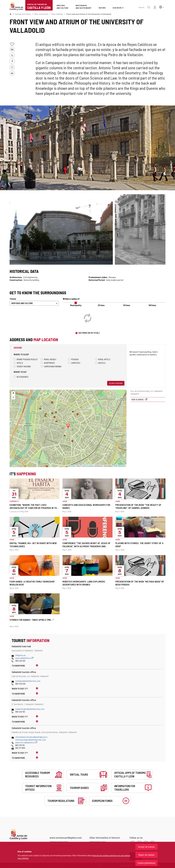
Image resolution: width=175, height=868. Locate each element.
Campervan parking (51, 366)
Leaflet (72, 466)
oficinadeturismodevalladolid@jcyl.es (31, 737)
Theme (13, 299)
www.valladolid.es (24, 658)
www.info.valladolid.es (26, 742)
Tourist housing (22, 366)
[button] (162, 7)
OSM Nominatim (120, 466)
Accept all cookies (146, 847)
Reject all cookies (146, 855)
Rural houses (49, 359)
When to (20, 689)
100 (153, 305)
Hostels (100, 363)
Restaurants (21, 377)
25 (101, 305)
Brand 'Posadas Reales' (26, 359)
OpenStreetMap (88, 466)
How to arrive (138, 399)
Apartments (48, 363)
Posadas (73, 359)
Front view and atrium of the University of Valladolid (89, 14)
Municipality (76, 305)
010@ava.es (21, 655)
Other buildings (57, 14)
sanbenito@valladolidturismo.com (30, 709)
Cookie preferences (146, 863)
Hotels (18, 363)
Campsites (74, 363)
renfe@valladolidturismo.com (28, 681)
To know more (18, 666)
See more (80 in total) (89, 333)
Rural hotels (103, 359)
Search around (116, 383)
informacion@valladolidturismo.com (31, 740)
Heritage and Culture (23, 14)
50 (127, 305)
